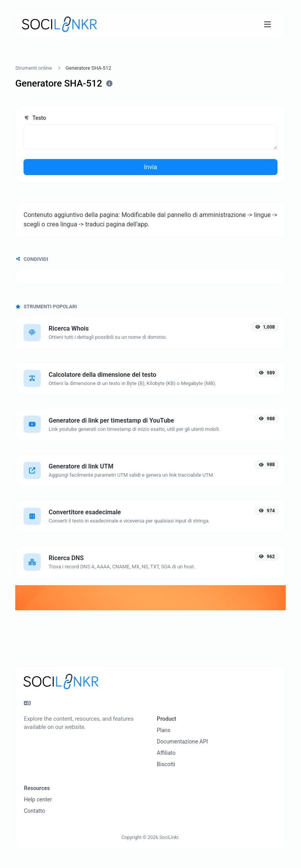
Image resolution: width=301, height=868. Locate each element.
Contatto (34, 811)
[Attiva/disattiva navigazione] (267, 24)
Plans (164, 730)
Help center (38, 799)
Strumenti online (34, 68)
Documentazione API (182, 741)
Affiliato (166, 753)
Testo (35, 118)
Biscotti (166, 764)
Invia (150, 167)
